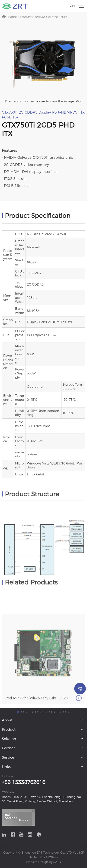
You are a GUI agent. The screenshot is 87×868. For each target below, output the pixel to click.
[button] (18, 744)
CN (72, 6)
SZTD (57, 862)
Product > (26, 17)
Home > (13, 17)
